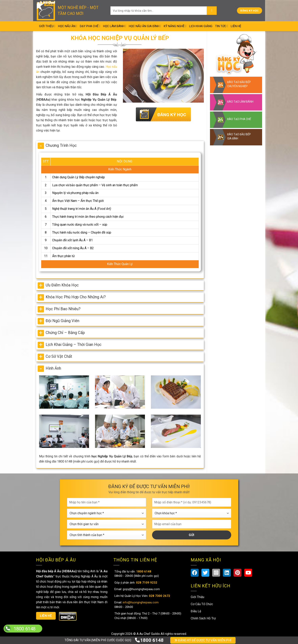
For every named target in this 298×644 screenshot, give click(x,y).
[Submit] (212, 11)
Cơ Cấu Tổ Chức (202, 604)
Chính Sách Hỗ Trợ (203, 618)
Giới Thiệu (47, 26)
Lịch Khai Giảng (201, 26)
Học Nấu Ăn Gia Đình (145, 26)
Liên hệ (46, 616)
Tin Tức (222, 26)
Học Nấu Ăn (68, 26)
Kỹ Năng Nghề (175, 26)
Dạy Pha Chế (90, 26)
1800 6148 (149, 640)
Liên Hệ (236, 26)
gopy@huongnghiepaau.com (141, 589)
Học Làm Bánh (115, 26)
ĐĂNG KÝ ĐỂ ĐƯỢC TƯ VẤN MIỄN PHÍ (203, 640)
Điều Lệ (196, 611)
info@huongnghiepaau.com (140, 602)
